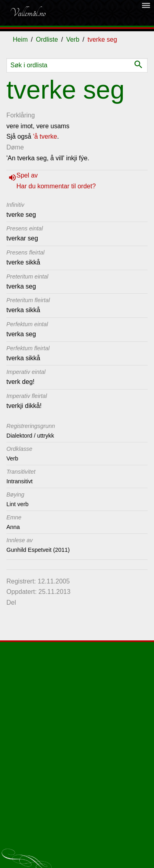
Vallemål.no (28, 13)
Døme (15, 147)
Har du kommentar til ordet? (56, 186)
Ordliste (47, 39)
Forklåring (21, 115)
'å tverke (45, 136)
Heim (20, 39)
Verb (73, 39)
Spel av (27, 175)
